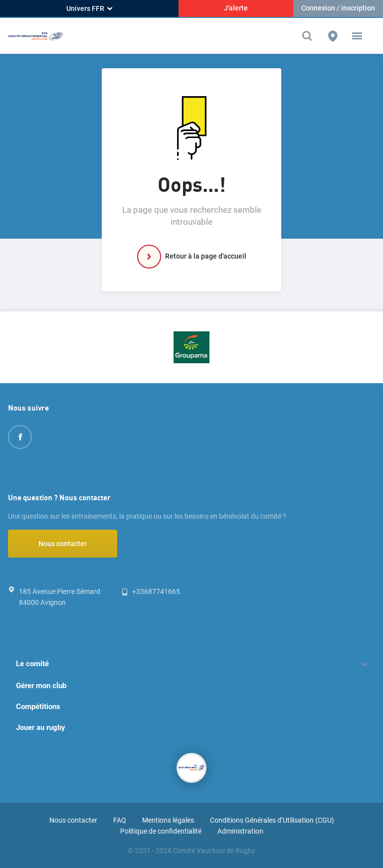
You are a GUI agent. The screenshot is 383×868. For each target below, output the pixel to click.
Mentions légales (168, 820)
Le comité (32, 664)
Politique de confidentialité (161, 831)
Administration (240, 831)
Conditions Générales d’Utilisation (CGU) (272, 820)
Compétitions (38, 707)
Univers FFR (89, 8)
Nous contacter (63, 544)
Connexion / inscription (338, 8)
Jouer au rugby (41, 727)
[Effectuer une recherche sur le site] (310, 36)
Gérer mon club (41, 686)
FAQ (120, 820)
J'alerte (236, 8)
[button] (357, 36)
